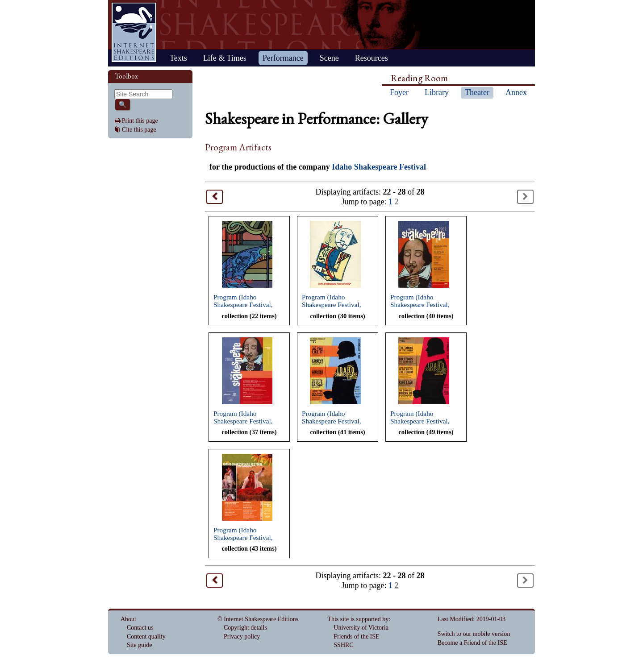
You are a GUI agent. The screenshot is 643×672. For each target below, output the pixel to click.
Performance (283, 58)
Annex (516, 92)
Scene (329, 58)
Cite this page (139, 130)
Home (134, 32)
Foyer (399, 92)
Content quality (146, 637)
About (128, 619)
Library (437, 92)
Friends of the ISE (356, 637)
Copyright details (245, 628)
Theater (477, 92)
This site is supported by (358, 619)
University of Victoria (361, 628)
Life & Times (225, 58)
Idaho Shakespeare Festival (379, 167)
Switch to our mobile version (474, 634)
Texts (178, 58)
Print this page (140, 121)
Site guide (139, 645)
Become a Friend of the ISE (472, 643)
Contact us (140, 628)
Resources (372, 58)
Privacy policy (242, 637)
